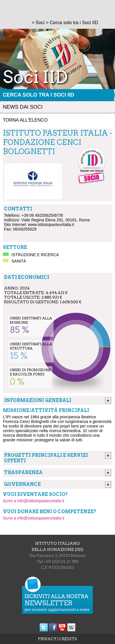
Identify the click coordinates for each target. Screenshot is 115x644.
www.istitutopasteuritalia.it (51, 225)
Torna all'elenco (25, 120)
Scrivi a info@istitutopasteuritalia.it (33, 501)
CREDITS (68, 639)
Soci (40, 23)
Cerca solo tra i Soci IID (39, 95)
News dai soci (23, 107)
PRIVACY (47, 639)
